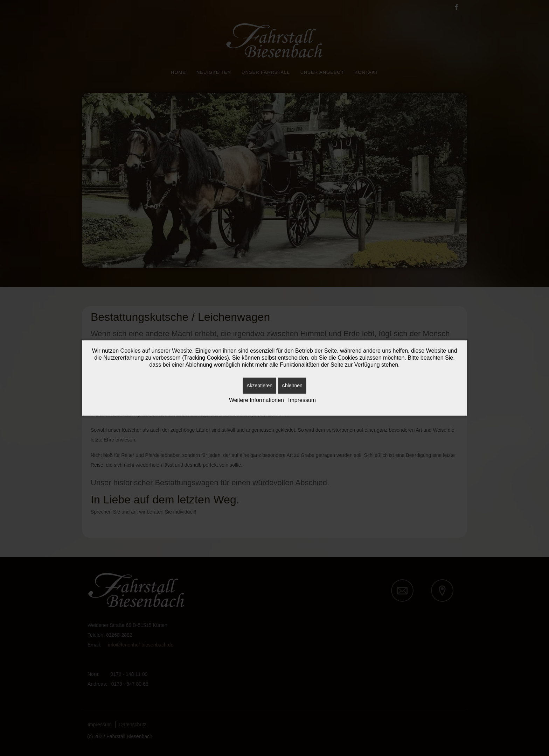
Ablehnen (292, 386)
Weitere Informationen (256, 400)
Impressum (302, 400)
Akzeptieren (259, 386)
